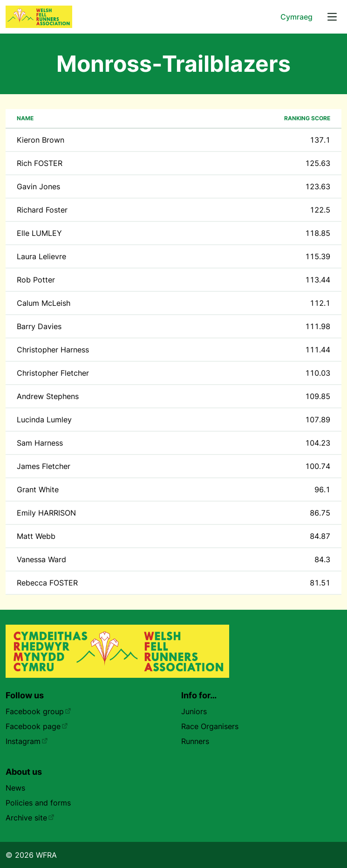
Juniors (194, 711)
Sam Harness (40, 443)
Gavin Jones (38, 186)
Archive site (30, 818)
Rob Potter (36, 280)
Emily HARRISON (46, 513)
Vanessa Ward (41, 559)
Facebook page (37, 726)
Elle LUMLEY (39, 233)
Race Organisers (210, 726)
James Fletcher (44, 466)
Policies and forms (38, 803)
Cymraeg (296, 17)
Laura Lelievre (41, 256)
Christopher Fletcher (53, 373)
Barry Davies (39, 326)
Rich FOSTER (40, 163)
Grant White (38, 489)
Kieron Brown (41, 140)
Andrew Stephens (48, 396)
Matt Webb (36, 536)
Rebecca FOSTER (47, 583)
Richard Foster (42, 210)
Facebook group (38, 711)
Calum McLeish (44, 303)
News (15, 788)
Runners (195, 741)
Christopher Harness (53, 350)
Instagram (27, 741)
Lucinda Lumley (44, 420)
